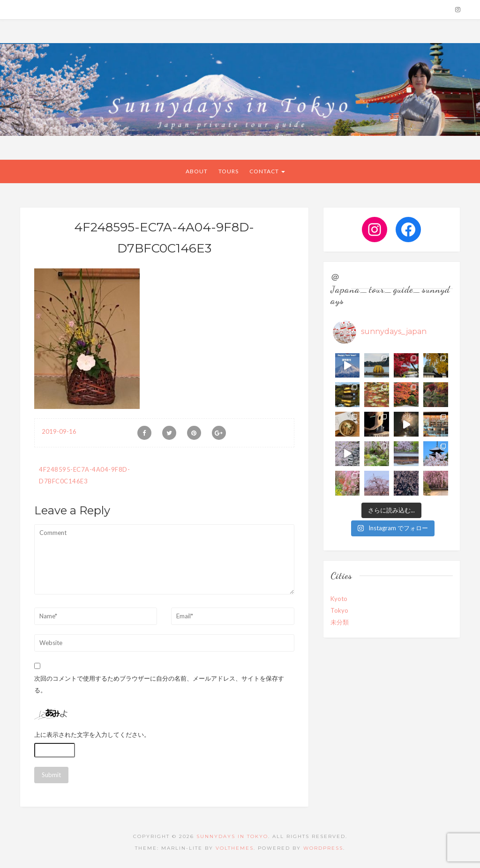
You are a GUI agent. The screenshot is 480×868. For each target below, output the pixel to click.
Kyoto (339, 599)
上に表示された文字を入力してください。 (92, 734)
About (197, 171)
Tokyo (339, 610)
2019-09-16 (59, 431)
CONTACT (267, 171)
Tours (229, 171)
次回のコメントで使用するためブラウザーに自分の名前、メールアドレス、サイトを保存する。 (159, 684)
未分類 (340, 622)
